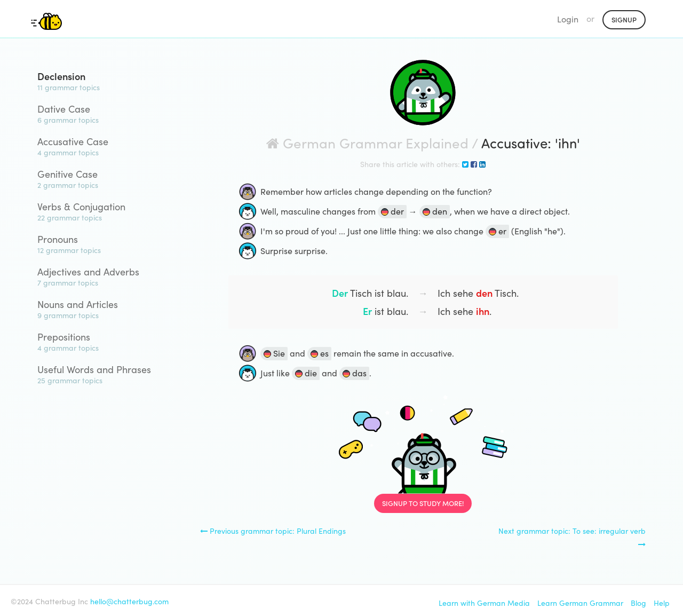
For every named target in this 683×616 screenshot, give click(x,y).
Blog (638, 603)
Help (662, 603)
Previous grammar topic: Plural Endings (273, 531)
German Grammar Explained (367, 142)
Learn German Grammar (580, 603)
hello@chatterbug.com (129, 601)
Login (568, 19)
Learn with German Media (484, 603)
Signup (624, 19)
